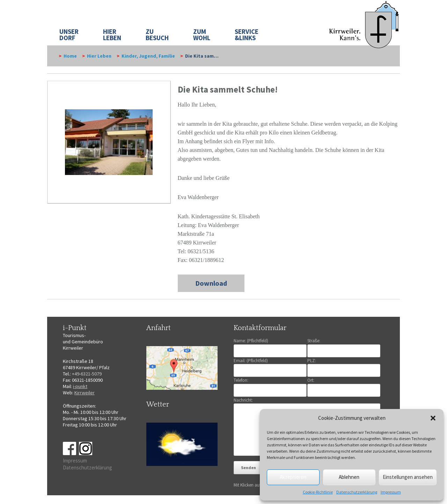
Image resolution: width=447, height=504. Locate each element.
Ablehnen (349, 477)
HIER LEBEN (112, 35)
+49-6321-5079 (87, 374)
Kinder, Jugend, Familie (148, 56)
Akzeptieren (293, 477)
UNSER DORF (69, 35)
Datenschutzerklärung (357, 492)
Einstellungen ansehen (408, 477)
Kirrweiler (85, 393)
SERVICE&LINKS (247, 35)
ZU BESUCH (157, 35)
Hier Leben (99, 56)
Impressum (391, 492)
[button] (433, 418)
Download (211, 283)
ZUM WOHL (202, 35)
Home (70, 56)
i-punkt (80, 386)
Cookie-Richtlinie (318, 492)
